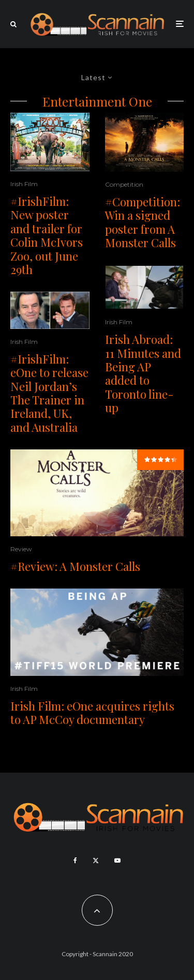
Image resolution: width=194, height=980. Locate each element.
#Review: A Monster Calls (75, 566)
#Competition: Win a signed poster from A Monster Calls (143, 222)
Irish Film (24, 184)
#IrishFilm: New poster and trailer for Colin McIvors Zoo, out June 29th (47, 235)
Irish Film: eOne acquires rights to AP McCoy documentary (92, 713)
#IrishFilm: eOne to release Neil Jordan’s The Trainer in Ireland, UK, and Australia (49, 393)
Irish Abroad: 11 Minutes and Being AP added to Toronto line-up (143, 373)
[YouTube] (117, 861)
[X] (96, 861)
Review (21, 549)
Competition (124, 184)
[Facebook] (75, 861)
